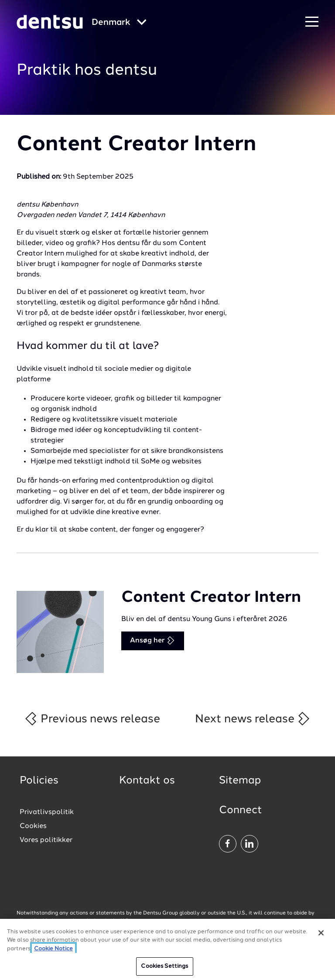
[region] (167, 949)
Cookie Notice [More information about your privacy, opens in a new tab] (53, 949)
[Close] (321, 933)
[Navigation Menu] (312, 22)
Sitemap (240, 781)
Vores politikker (46, 840)
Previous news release (92, 719)
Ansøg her (152, 640)
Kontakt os (147, 781)
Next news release (253, 719)
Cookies (33, 826)
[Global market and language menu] (119, 23)
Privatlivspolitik (47, 812)
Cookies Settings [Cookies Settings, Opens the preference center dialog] (164, 966)
